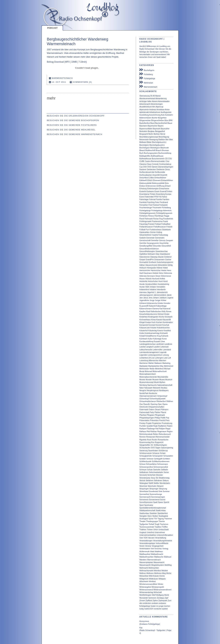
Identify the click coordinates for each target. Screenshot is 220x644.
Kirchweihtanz (145, 320)
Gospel (142, 260)
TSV (156, 519)
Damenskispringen (166, 167)
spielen (165, 609)
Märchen (163, 361)
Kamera (156, 309)
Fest (150, 205)
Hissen (142, 279)
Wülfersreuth (145, 552)
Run (153, 442)
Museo (162, 380)
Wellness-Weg (160, 573)
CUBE (142, 161)
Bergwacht (144, 134)
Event (142, 197)
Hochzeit (156, 279)
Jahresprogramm (146, 295)
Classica (143, 164)
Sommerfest (144, 494)
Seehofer (157, 470)
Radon (170, 426)
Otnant (158, 410)
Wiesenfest (144, 576)
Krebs (142, 333)
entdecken (147, 603)
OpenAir (147, 404)
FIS (160, 197)
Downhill (164, 175)
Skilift (151, 483)
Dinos (167, 170)
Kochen (159, 322)
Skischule (143, 486)
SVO (153, 448)
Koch (154, 322)
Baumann (143, 126)
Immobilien (161, 287)
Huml (161, 281)
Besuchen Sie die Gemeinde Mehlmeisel (71, 130)
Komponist (144, 325)
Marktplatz (144, 366)
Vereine (148, 546)
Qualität (150, 426)
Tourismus (164, 524)
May (162, 366)
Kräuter (153, 328)
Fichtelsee (143, 216)
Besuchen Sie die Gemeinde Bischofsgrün (73, 120)
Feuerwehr (157, 208)
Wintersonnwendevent (162, 590)
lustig (142, 609)
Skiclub (142, 481)
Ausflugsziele (166, 112)
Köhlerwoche (152, 303)
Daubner (143, 170)
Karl (161, 309)
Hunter (142, 287)
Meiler (152, 369)
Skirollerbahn (165, 483)
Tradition (158, 527)
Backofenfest (145, 123)
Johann (156, 298)
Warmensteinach (148, 86)
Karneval (167, 309)
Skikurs (166, 481)
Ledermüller (158, 350)
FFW (156, 197)
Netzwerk (156, 388)
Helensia (143, 276)
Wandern (143, 560)
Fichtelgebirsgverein (164, 213)
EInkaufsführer (160, 178)
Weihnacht (144, 568)
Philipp (157, 418)
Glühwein (151, 254)
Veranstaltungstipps (147, 543)
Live (153, 358)
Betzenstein (144, 140)
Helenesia (168, 273)
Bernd (163, 134)
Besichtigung (164, 137)
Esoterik (143, 191)
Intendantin (161, 290)
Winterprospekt (158, 587)
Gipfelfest (143, 254)
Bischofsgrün (147, 70)
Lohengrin (159, 358)
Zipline (155, 601)
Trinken (150, 530)
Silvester (159, 475)
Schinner (150, 459)
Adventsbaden (164, 101)
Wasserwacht (159, 562)
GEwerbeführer (146, 235)
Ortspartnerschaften (156, 407)
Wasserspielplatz (146, 562)
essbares (162, 603)
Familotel (143, 202)
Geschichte (164, 243)
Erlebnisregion (153, 189)
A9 (154, 96)
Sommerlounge (156, 494)
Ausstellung (144, 115)
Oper (160, 404)
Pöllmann (164, 410)
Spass (161, 502)
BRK (171, 120)
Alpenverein (144, 110)
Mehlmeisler (144, 369)
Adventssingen (157, 104)
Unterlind (150, 532)
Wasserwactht (145, 565)
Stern (150, 516)
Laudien (157, 347)
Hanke (164, 270)
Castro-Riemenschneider (155, 161)
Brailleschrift (150, 150)
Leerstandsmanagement (149, 352)
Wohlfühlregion (145, 595)
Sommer (166, 491)
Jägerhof (151, 292)
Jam (141, 298)
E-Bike (151, 178)
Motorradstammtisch (148, 374)
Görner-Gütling (156, 232)
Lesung (166, 355)
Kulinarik (165, 336)
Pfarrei (163, 412)
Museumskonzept (146, 382)
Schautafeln (168, 456)
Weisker (165, 571)
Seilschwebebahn (156, 472)
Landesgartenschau (147, 344)
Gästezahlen (144, 232)
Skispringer (154, 489)
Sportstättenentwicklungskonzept (153, 508)
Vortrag (165, 549)
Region (170, 432)
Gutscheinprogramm (165, 262)
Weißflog (168, 565)
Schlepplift (158, 459)
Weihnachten (154, 568)
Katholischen (156, 311)
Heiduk (155, 273)
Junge (152, 300)
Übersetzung (145, 96)
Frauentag (143, 224)
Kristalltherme (151, 336)
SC (152, 445)
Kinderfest (143, 317)
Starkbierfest (162, 513)
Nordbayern (164, 390)
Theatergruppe (152, 521)
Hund (165, 281)
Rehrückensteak (146, 434)
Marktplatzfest (154, 366)
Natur (142, 388)
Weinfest (157, 571)
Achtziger (143, 101)
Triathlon (143, 530)
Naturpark (148, 388)
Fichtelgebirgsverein (147, 213)
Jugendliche (144, 300)
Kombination (168, 322)
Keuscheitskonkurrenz (148, 314)
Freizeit (169, 227)
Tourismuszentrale (147, 527)
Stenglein (143, 516)
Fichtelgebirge (147, 78)
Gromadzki (144, 262)
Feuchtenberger (146, 208)
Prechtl (162, 420)
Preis (167, 420)
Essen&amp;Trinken (147, 194)
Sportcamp (149, 505)
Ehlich (150, 180)
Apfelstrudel (144, 112)
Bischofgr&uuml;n (159, 142)
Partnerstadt (144, 412)
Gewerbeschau (162, 251)
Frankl (165, 221)
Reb (148, 432)
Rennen (143, 437)
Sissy (153, 478)
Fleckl (142, 219)
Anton (167, 110)
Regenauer (162, 432)
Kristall (142, 336)
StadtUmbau (161, 511)
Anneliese (160, 110)
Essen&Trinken (166, 191)
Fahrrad (153, 199)
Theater (142, 521)
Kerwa (169, 311)
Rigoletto (143, 440)
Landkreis (168, 344)
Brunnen (165, 150)
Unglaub (143, 532)
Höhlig (170, 265)
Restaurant (151, 437)
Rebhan (154, 432)
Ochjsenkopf (162, 396)
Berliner (157, 134)
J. (155, 292)
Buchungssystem (151, 153)
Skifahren (150, 481)
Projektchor (157, 423)
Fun (148, 230)
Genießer (155, 240)
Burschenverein (158, 159)
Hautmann (148, 273)
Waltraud (167, 557)
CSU (170, 159)
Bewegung (154, 140)
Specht (166, 502)
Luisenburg (144, 361)
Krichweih (164, 333)
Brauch (159, 150)
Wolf (154, 595)
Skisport (160, 486)
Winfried (152, 581)
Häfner (142, 265)
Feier (157, 202)
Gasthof (155, 235)
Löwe (163, 341)
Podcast (52, 28)
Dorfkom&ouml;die (147, 172)
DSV (145, 167)
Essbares (150, 191)
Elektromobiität (145, 183)
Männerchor (154, 361)
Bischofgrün (144, 145)
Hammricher (156, 270)
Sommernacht (145, 497)
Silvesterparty (145, 478)
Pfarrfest (143, 415)
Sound (163, 500)
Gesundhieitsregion (147, 251)
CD (166, 159)
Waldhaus (159, 552)
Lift (150, 358)
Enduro (142, 186)
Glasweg (154, 257)
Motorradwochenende (148, 377)
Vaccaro (151, 538)
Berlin (151, 134)
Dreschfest (144, 178)
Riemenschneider (163, 437)
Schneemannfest (146, 467)
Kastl (148, 311)
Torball (151, 524)
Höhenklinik (162, 265)
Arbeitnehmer (155, 112)
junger (161, 606)
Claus (149, 164)
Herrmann (151, 276)
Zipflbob (149, 601)
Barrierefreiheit (161, 123)
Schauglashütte (146, 456)
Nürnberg (143, 385)
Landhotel (160, 344)
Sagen (158, 448)
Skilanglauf (144, 483)
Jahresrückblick (160, 295)
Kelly (164, 311)
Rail (157, 429)
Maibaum (158, 363)
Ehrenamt (157, 180)
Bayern (161, 126)
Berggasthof (160, 131)
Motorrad (149, 371)
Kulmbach (143, 339)
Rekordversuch (165, 434)
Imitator (153, 287)
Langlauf (149, 347)
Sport (142, 505)
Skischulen (152, 486)
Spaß (155, 502)
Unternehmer (160, 532)
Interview (143, 292)
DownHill (156, 175)
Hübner (159, 268)
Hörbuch (143, 268)
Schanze (156, 453)
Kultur (150, 339)
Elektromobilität (158, 183)
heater (153, 606)
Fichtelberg (146, 74)
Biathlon (162, 140)
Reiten (155, 434)
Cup (141, 167)
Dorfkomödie (160, 172)
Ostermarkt (144, 410)
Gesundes (157, 246)
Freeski (151, 224)
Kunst (164, 339)
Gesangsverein (153, 243)
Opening (154, 404)
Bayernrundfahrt (146, 129)
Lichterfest (144, 358)
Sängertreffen (145, 445)
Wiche (169, 573)
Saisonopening (167, 448)
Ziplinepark (163, 601)
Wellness (150, 573)
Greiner (168, 260)
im (157, 606)
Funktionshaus (155, 230)
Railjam (162, 429)
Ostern (152, 410)
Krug (159, 336)
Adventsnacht (145, 104)
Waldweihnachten (146, 557)
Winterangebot (145, 587)
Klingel (142, 322)
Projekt (149, 423)
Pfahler (157, 412)
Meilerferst (159, 369)
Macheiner (144, 363)
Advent (155, 101)
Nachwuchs (152, 385)
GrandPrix (150, 260)
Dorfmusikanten (146, 175)
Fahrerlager (144, 199)
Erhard (168, 186)
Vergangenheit (158, 546)
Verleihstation (145, 549)
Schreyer (143, 470)
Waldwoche (159, 557)
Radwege (151, 429)
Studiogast (144, 519)
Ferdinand (164, 202)
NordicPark (144, 393)
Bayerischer (152, 126)
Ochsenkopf (144, 399)
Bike (171, 140)
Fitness (151, 216)
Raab (155, 426)
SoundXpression (146, 502)
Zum (169, 601)
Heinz (161, 273)
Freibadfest (166, 224)
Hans (169, 270)
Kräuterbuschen (163, 328)
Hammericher (145, 270)
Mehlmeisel (146, 82)
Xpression (152, 598)
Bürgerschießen (158, 120)
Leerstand (167, 350)
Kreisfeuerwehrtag (152, 333)
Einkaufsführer (167, 180)
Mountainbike (163, 377)
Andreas (153, 110)
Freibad (158, 224)
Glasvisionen (145, 257)
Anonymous (144, 621)
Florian (156, 219)
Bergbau (151, 131)
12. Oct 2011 (59, 82)
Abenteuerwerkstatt (147, 99)
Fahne (164, 197)
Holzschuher (153, 281)
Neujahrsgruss (153, 390)
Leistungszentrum (155, 355)
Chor (167, 161)
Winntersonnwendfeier (148, 584)
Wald (152, 552)
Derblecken (151, 170)
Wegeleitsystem (158, 565)
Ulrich (156, 530)
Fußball (142, 230)
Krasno (160, 331)
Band (153, 123)
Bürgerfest (162, 118)
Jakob (169, 295)
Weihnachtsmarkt (146, 571)
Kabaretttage (161, 306)
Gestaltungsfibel (146, 246)
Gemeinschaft (145, 240)
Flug (161, 219)
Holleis (162, 279)
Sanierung (143, 451)
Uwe (141, 538)
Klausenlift (167, 320)
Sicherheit (151, 475)
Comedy (155, 164)
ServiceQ (143, 475)
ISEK (147, 287)
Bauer (170, 123)
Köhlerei (143, 303)
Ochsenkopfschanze (148, 401)
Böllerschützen (145, 118)
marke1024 (149, 609)
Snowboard (154, 491)
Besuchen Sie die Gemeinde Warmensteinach (75, 134)
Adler (150, 101)
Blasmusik (164, 148)
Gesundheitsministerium (149, 249)
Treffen (165, 527)
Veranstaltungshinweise (162, 541)
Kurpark (157, 341)
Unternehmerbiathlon (148, 535)
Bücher (155, 118)
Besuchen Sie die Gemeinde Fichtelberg (72, 125)
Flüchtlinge (159, 216)
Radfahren (162, 426)
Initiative (153, 290)
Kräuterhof (144, 331)
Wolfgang (160, 595)
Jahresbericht (162, 292)
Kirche (162, 317)
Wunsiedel (144, 598)
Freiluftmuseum (160, 227)
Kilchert (161, 314)
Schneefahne (151, 464)
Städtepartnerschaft (147, 511)
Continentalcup (165, 164)
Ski (157, 478)
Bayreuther (165, 129)
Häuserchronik (151, 265)
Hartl (141, 273)
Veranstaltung (161, 538)
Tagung (161, 519)
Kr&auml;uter (145, 328)
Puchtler (143, 426)
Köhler (164, 300)
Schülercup (163, 451)
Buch (141, 153)
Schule (150, 470)
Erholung (143, 189)
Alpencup (159, 107)
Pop (167, 418)
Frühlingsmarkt (145, 221)
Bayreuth (157, 129)
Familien (166, 199)
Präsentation (144, 420)
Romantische (163, 440)
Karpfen (143, 311)
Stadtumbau (144, 513)
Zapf (166, 598)
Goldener (168, 257)
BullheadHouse (157, 156)
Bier (167, 140)
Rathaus (143, 432)
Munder (149, 380)
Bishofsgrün (155, 148)
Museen (156, 380)
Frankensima (157, 221)
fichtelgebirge (145, 606)
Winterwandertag (146, 592)
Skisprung (163, 489)
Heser (158, 276)
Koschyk (166, 325)
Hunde (142, 284)
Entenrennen (151, 186)
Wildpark (162, 579)
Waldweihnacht (157, 554)
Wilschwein (144, 581)
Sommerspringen (158, 497)
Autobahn (169, 115)
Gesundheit (166, 246)
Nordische (153, 393)
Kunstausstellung (146, 341)
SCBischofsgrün (160, 445)
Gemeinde (150, 238)
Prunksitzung (167, 423)
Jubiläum (163, 298)
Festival (156, 205)
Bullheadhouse (145, 159)
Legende (163, 352)
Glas (157, 254)
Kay (141, 628)
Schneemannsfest (161, 467)
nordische (158, 609)
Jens (151, 298)
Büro (167, 120)
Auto (163, 115)
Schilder (143, 459)
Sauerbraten (153, 451)
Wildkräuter (153, 579)
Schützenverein (146, 453)
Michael (167, 369)
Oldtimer (170, 401)
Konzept (152, 325)
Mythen (162, 382)
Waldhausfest (145, 554)
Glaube (161, 257)
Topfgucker (144, 524)
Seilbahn (165, 470)
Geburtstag (163, 235)
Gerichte (143, 243)
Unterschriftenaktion (165, 535)
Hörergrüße (151, 268)
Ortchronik (144, 407)
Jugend (170, 298)
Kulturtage (157, 339)
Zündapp (160, 598)
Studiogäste (163, 516)
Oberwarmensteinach (148, 396)
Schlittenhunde (145, 461)
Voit (152, 549)
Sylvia (151, 519)
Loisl (165, 358)
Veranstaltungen (146, 541)
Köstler (160, 303)
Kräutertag (153, 331)
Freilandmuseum (146, 227)
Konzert (159, 325)
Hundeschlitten (151, 284)
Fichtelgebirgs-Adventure (161, 211)
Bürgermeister (145, 120)
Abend (158, 96)
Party (152, 412)
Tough (157, 524)
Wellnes (143, 573)
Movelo (142, 380)
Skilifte (156, 483)
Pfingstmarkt (160, 415)
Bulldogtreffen (145, 156)
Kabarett (152, 306)
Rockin (154, 440)
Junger (158, 300)
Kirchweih (169, 317)
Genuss (162, 240)
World (166, 595)
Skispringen (144, 489)
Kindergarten (153, 317)
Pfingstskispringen (147, 418)
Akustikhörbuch (146, 107)
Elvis (167, 183)
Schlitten (167, 459)
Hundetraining (163, 284)
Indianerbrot (144, 290)
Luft (169, 358)
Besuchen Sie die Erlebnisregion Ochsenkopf (76, 116)
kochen (167, 606)
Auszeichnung (155, 115)
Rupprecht (159, 442)
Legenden (143, 355)
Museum (169, 380)
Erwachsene (164, 189)
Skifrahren (158, 481)
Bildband (143, 142)
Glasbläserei (165, 254)
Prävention (154, 420)
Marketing (166, 363)
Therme (162, 521)
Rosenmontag (145, 442)
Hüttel (165, 268)
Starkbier (153, 513)
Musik (157, 382)
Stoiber (155, 516)
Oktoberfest (161, 401)
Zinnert (142, 601)
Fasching (151, 202)
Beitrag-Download (55, 62)
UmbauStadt (163, 530)
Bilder (149, 142)
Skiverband (144, 491)
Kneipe (148, 322)
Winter (160, 584)
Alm (154, 107)
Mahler (151, 363)
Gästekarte (166, 230)
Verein (142, 546)
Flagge (167, 216)
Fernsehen (144, 205)
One (141, 404)
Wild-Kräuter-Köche (157, 576)
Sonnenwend (154, 500)
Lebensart (164, 347)
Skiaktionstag (164, 478)
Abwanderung (161, 99)
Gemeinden (160, 238)
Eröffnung (161, 186)
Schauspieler (158, 456)
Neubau (164, 388)
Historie (149, 279)
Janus (146, 298)
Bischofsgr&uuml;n (157, 145)
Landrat (142, 347)
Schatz (163, 453)
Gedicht (142, 238)
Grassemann (159, 260)
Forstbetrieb (168, 219)
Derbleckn (161, 170)
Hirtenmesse (166, 276)
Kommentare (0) (82, 82)
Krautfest (167, 331)
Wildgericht (144, 579)
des (141, 603)
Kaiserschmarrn (146, 309)
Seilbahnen (144, 472)
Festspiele (163, 205)
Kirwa (153, 320)
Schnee (142, 464)
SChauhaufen (145, 448)
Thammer (168, 519)
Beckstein (143, 131)
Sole (160, 491)
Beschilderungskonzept (149, 137)
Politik (163, 418)
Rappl (168, 429)
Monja (142, 371)
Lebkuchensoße (146, 350)
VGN (145, 538)
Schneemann (163, 464)
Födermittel (149, 197)
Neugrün (143, 390)
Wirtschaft (158, 592)
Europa (168, 194)
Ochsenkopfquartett (157, 399)
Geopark (169, 240)
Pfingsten (150, 415)
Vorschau (158, 549)
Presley (142, 423)
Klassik (159, 320)
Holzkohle (143, 281)
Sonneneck (144, 500)
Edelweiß (143, 180)
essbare (155, 603)
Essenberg (160, 194)
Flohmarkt (149, 219)
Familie (159, 199)
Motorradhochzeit (160, 371)
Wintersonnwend (146, 590)
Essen (157, 191)
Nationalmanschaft (165, 385)
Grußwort (152, 262)
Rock (149, 440)
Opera (165, 404)
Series (166, 472)
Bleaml (142, 150)
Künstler (167, 303)
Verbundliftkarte (162, 543)
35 (151, 96)
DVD (149, 167)
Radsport (143, 429)
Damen (155, 167)
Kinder (167, 314)
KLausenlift (144, 306)
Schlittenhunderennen (161, 461)
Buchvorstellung (165, 153)
